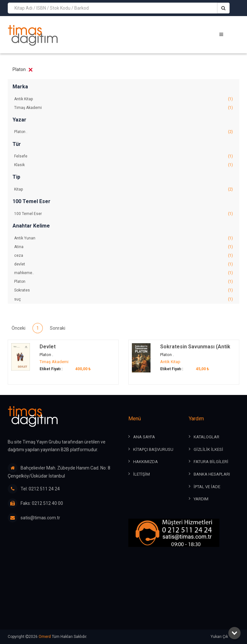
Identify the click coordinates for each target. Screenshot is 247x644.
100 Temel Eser (123, 214)
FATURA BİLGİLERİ (211, 462)
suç (123, 299)
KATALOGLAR (206, 437)
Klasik (123, 165)
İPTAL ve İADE (207, 487)
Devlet (48, 347)
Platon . (123, 132)
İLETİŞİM (142, 474)
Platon (123, 282)
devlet (123, 264)
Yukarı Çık (225, 637)
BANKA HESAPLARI (212, 474)
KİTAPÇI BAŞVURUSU (153, 449)
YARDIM (201, 499)
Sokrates (123, 290)
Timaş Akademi (123, 108)
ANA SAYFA (144, 437)
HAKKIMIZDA (146, 462)
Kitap (123, 189)
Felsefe (123, 156)
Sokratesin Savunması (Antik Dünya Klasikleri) (195, 351)
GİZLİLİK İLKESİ (208, 449)
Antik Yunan (123, 238)
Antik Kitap (123, 99)
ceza (123, 256)
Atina (123, 247)
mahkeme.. (123, 273)
